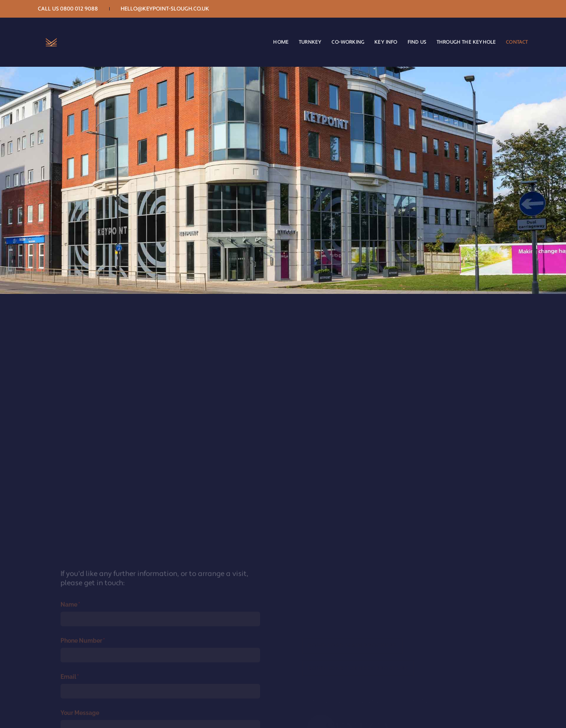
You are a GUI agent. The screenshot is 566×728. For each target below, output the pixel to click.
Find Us (412, 33)
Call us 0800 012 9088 (74, 9)
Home (275, 33)
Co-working (342, 33)
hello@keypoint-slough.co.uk (170, 9)
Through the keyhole (461, 33)
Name (83, 689)
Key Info (380, 33)
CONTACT (511, 33)
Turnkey (305, 33)
